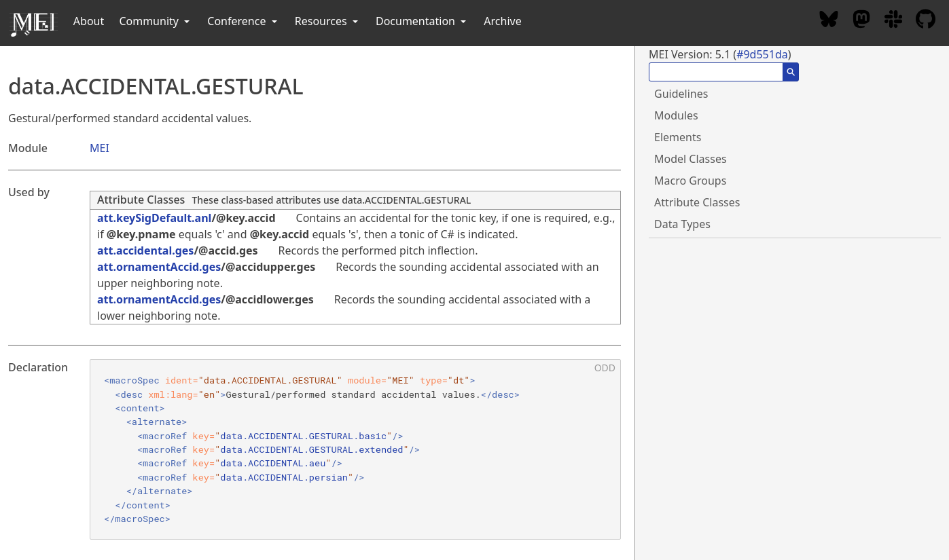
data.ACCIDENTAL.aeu (273, 463)
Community (156, 21)
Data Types (682, 224)
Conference (243, 21)
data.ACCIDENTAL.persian (284, 477)
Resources (328, 21)
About (89, 21)
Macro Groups (690, 181)
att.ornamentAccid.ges (159, 267)
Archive (502, 21)
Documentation (422, 21)
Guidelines (681, 94)
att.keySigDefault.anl (154, 218)
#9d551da (762, 54)
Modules (676, 115)
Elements (678, 137)
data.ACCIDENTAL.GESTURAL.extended (311, 449)
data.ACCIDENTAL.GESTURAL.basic (303, 436)
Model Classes (691, 159)
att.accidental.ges (145, 250)
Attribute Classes (141, 200)
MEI (100, 148)
